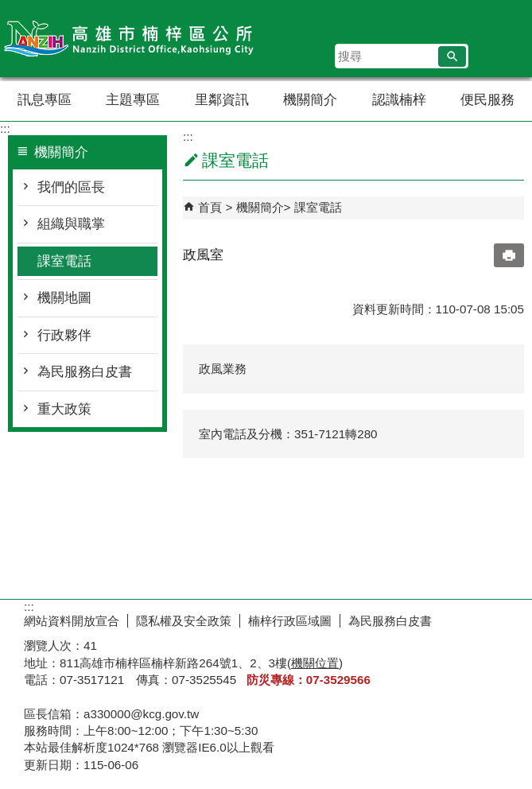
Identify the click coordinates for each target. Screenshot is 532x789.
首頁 (210, 207)
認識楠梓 (399, 100)
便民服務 (487, 100)
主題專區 (133, 100)
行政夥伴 (64, 335)
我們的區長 (71, 187)
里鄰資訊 (222, 100)
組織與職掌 (71, 224)
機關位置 (315, 663)
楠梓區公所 (134, 39)
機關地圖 (64, 298)
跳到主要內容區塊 (8, 8)
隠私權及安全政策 (184, 621)
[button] (452, 56)
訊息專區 (45, 100)
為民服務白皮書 (85, 372)
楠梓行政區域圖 (290, 621)
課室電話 (64, 261)
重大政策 (64, 409)
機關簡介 (310, 100)
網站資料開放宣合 (72, 621)
